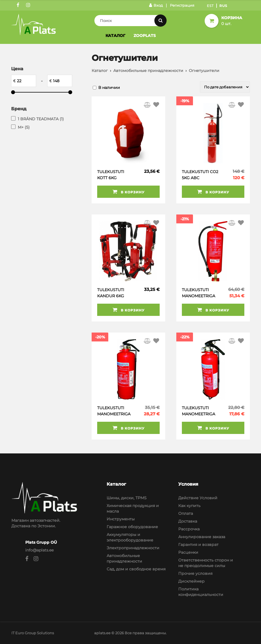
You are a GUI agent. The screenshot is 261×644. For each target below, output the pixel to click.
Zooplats (145, 36)
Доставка (188, 521)
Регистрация (182, 5)
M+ (24, 127)
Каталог (115, 36)
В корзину (129, 192)
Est (210, 6)
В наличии (109, 88)
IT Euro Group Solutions (33, 633)
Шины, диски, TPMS (127, 498)
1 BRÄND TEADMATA (41, 119)
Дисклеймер (191, 581)
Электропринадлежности (133, 548)
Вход (156, 5)
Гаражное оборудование (132, 527)
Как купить (189, 506)
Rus (223, 6)
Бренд (19, 109)
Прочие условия (195, 573)
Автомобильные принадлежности (148, 71)
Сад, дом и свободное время (136, 569)
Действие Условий (198, 498)
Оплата (186, 513)
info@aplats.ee (39, 550)
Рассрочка (189, 529)
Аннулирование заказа (202, 537)
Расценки (188, 552)
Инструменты (121, 519)
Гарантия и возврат (198, 545)
